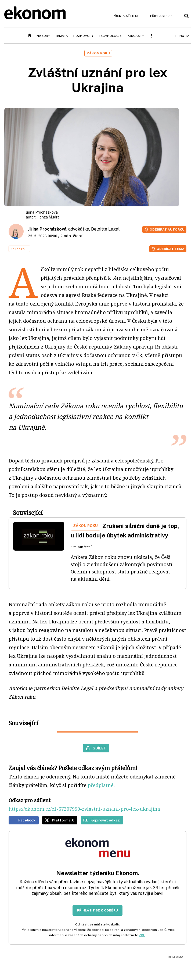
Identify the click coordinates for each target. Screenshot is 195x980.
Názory (43, 36)
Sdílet (99, 748)
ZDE (142, 935)
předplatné (101, 785)
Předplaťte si (125, 16)
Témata (62, 36)
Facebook (27, 820)
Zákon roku (19, 249)
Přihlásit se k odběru (97, 910)
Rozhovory (83, 36)
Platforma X (63, 820)
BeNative (183, 36)
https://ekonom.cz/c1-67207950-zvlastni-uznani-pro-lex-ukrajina (84, 809)
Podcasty (135, 36)
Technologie (110, 36)
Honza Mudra (48, 217)
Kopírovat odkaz (105, 820)
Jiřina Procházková (47, 229)
